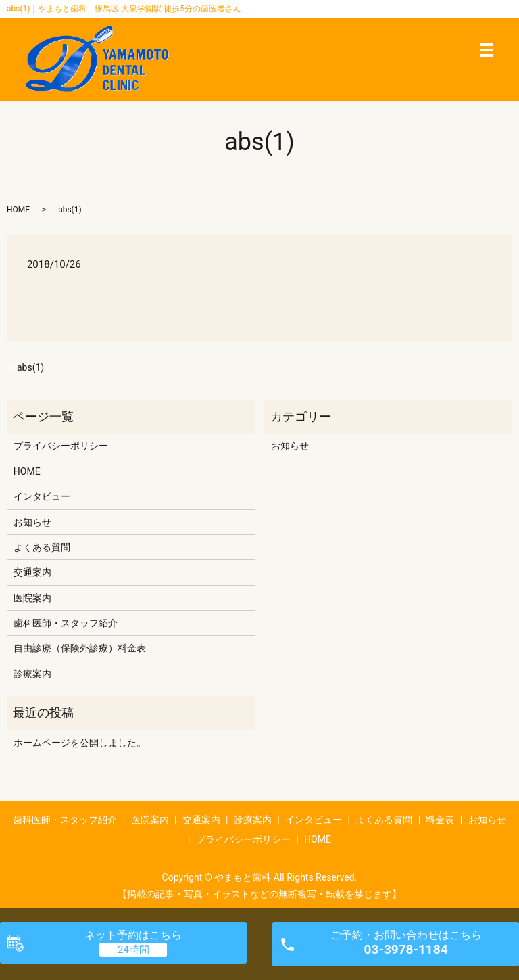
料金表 (440, 820)
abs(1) (30, 367)
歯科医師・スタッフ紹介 (66, 623)
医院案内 (32, 598)
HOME (18, 210)
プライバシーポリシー (61, 446)
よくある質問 (42, 547)
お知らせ (32, 522)
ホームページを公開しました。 (80, 743)
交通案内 (32, 572)
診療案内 (32, 674)
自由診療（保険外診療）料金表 (80, 648)
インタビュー (42, 496)
